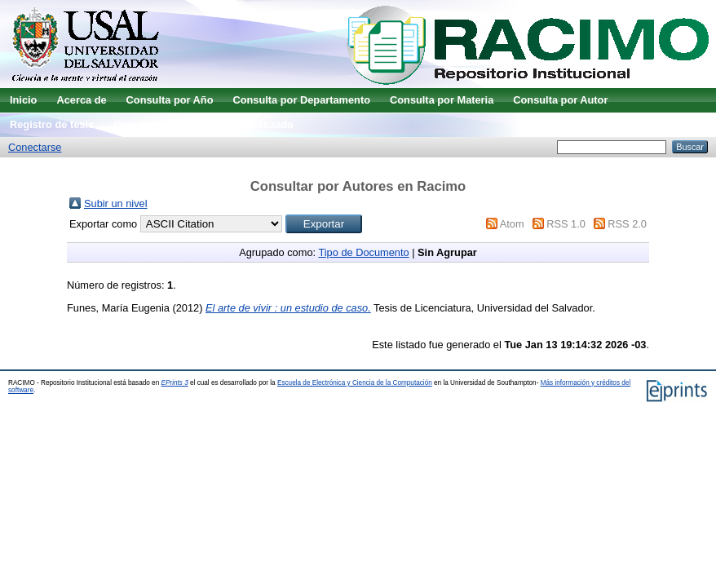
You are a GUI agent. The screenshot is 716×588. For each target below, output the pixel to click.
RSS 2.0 (627, 224)
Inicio (23, 100)
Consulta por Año (170, 100)
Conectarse (35, 147)
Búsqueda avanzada (243, 124)
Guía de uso (143, 124)
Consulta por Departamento (301, 100)
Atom (512, 224)
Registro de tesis (52, 124)
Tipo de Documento (363, 252)
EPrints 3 (175, 383)
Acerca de (81, 100)
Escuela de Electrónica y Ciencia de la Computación (355, 383)
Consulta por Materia (442, 100)
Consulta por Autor (560, 100)
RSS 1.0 (566, 224)
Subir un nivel (116, 203)
